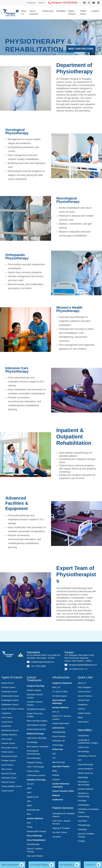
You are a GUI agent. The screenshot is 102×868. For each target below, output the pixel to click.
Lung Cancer (7, 722)
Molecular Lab (59, 741)
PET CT (56, 712)
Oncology (82, 800)
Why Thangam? (85, 687)
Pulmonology (84, 816)
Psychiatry (82, 821)
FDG (29, 823)
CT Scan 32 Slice (60, 692)
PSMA (30, 827)
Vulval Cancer (7, 791)
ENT (80, 760)
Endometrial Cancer (10, 696)
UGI (54, 754)
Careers (41, 3)
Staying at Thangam (61, 828)
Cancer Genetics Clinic (63, 791)
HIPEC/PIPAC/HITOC (36, 729)
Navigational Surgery (36, 709)
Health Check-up (85, 773)
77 (86, 669)
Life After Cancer (60, 832)
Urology (81, 841)
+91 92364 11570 (76, 669)
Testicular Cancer (9, 778)
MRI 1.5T (56, 687)
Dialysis (56, 795)
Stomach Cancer (9, 773)
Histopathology (59, 732)
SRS (29, 801)
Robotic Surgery (34, 690)
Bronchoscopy (59, 762)
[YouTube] (94, 3)
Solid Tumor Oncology (37, 738)
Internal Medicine (85, 769)
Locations (95, 11)
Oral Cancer (7, 739)
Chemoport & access (36, 775)
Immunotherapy (34, 758)
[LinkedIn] (98, 3)
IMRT (29, 788)
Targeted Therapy (35, 762)
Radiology (82, 829)
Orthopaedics (84, 805)
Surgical (56, 779)
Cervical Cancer (8, 687)
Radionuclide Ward (61, 723)
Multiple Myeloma (9, 735)
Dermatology (83, 751)
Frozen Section (59, 736)
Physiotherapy (33, 844)
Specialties (61, 11)
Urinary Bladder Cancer (12, 786)
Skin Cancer (7, 769)
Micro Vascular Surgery (37, 721)
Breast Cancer (8, 683)
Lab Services (59, 728)
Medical (56, 775)
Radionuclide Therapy (37, 831)
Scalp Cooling (33, 771)
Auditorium (58, 800)
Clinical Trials (84, 700)
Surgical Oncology (36, 686)
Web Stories (83, 722)
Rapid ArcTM (33, 797)
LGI (54, 758)
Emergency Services (87, 756)
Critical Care (83, 747)
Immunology (58, 745)
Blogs (80, 717)
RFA (29, 814)
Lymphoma (6, 726)
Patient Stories (83, 12)
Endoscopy (58, 749)
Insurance (57, 837)
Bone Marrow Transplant (38, 747)
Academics (31, 3)
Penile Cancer (8, 752)
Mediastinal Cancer (10, 730)
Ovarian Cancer (8, 743)
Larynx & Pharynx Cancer (13, 709)
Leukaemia (6, 713)
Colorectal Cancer (9, 692)
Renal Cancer (7, 765)
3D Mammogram (60, 696)
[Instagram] (84, 3)
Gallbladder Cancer (10, 705)
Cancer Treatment (34, 12)
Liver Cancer (7, 717)
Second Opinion (85, 696)
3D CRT (30, 784)
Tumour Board (84, 692)
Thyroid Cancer (8, 782)
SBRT (30, 806)
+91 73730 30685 (38, 666)
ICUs (55, 771)
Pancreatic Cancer (9, 748)
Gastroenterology (85, 764)
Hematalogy (32, 742)
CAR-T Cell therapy (35, 767)
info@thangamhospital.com (43, 662)
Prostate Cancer (8, 760)
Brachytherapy (33, 810)
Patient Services (72, 12)
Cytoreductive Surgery (37, 725)
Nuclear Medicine (35, 818)
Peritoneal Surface (9, 756)
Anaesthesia (83, 736)
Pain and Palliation (35, 856)
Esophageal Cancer (10, 700)
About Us (82, 683)
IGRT (29, 793)
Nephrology (83, 777)
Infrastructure (48, 11)
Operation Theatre (61, 766)
